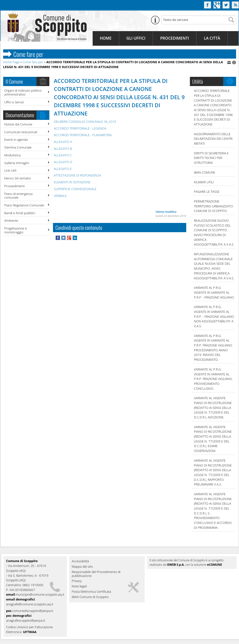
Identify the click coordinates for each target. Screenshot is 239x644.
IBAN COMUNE (205, 172)
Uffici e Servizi (14, 102)
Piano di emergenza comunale (18, 196)
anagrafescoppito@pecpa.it (26, 620)
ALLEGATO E (63, 169)
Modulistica (13, 155)
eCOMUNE (215, 565)
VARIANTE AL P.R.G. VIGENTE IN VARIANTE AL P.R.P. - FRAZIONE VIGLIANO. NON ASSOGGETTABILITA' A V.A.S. (214, 316)
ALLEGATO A (63, 142)
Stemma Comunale (18, 147)
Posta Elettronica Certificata (91, 592)
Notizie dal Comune (18, 124)
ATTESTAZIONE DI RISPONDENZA (78, 175)
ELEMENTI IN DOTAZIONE (72, 182)
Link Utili (10, 170)
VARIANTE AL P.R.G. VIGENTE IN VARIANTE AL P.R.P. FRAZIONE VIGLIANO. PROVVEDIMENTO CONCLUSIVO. (213, 379)
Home (106, 38)
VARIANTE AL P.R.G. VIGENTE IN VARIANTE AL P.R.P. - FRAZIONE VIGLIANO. (214, 292)
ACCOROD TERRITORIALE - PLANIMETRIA (83, 135)
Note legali (79, 586)
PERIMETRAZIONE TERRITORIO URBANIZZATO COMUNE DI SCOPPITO (213, 206)
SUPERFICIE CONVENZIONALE (75, 189)
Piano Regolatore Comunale (24, 205)
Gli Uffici (136, 38)
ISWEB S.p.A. (176, 565)
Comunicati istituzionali (21, 132)
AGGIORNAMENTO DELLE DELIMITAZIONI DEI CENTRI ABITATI (213, 139)
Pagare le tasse (207, 192)
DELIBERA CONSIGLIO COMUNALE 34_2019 (85, 122)
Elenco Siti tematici (18, 178)
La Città (212, 38)
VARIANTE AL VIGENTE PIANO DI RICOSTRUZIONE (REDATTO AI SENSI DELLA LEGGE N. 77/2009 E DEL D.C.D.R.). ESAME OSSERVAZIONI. (213, 439)
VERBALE (60, 196)
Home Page (11, 62)
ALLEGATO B (63, 149)
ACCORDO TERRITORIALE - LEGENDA (80, 128)
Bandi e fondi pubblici (20, 213)
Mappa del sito (82, 567)
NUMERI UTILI (204, 182)
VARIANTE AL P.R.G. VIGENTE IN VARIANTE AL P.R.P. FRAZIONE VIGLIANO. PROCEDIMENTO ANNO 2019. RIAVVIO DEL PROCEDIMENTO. (213, 348)
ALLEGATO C (63, 155)
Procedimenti (175, 38)
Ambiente (11, 221)
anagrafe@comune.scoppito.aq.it (30, 604)
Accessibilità (80, 561)
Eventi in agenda (16, 140)
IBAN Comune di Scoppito (90, 597)
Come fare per (33, 62)
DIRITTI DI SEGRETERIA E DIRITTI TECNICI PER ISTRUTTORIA (211, 158)
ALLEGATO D (63, 162)
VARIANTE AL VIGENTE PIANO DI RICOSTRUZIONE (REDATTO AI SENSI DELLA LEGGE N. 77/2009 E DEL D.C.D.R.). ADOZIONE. (213, 408)
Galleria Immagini (17, 163)
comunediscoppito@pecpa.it (33, 611)
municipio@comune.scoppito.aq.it (40, 594)
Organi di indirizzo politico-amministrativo (23, 92)
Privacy (77, 581)
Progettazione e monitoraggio (16, 230)
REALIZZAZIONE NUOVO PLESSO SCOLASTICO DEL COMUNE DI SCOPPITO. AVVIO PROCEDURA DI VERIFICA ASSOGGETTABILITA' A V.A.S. (214, 232)
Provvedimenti (15, 186)
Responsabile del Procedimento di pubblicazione (96, 574)
